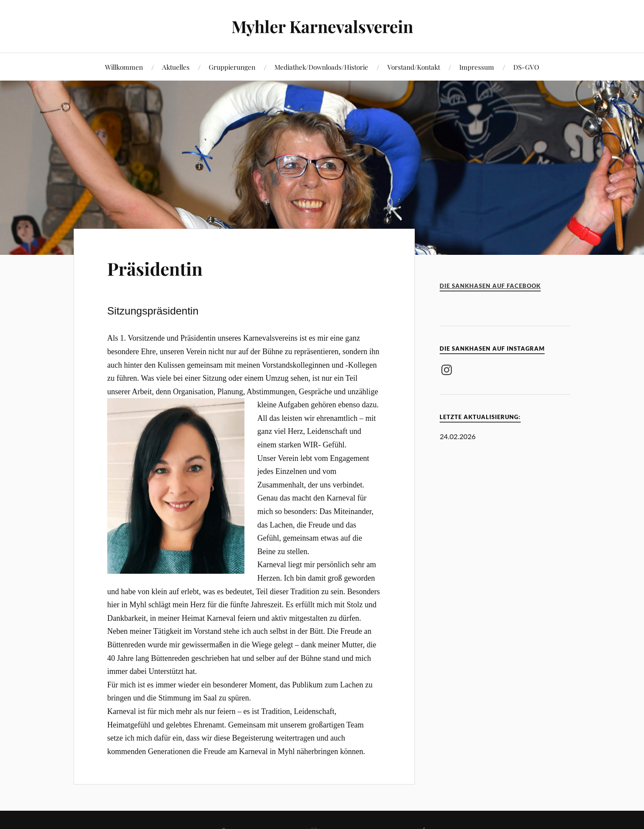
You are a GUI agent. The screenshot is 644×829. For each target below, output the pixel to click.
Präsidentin (159, 268)
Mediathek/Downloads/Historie (321, 67)
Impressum (477, 67)
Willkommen (124, 67)
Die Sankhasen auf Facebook (490, 286)
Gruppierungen (232, 67)
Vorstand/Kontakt (414, 67)
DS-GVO (526, 67)
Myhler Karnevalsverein (322, 26)
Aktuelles (176, 67)
